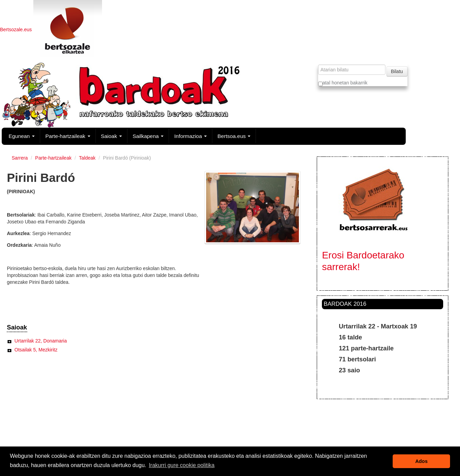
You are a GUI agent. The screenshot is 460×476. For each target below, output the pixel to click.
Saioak (111, 136)
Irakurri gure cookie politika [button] (182, 465)
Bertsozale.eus (17, 30)
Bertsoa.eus (234, 136)
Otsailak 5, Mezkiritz (36, 350)
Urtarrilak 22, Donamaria (41, 341)
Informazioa (190, 136)
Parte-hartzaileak (68, 136)
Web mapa (229, 420)
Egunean (22, 136)
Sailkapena (148, 136)
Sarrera (20, 158)
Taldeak (87, 158)
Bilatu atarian (318, 64)
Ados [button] (422, 461)
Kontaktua (229, 433)
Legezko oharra (229, 440)
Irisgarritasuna (229, 427)
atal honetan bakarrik (343, 83)
